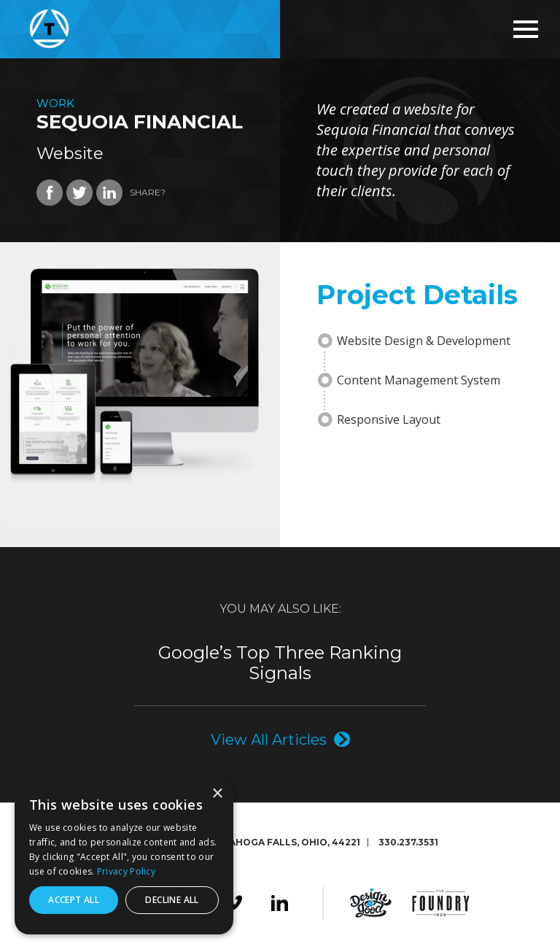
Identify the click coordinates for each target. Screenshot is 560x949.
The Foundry (441, 903)
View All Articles (269, 739)
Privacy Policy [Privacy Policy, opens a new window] (126, 871)
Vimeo (234, 903)
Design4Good (371, 903)
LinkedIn (280, 903)
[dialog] (124, 856)
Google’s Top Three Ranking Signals (280, 663)
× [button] (217, 794)
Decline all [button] (172, 900)
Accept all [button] (74, 900)
